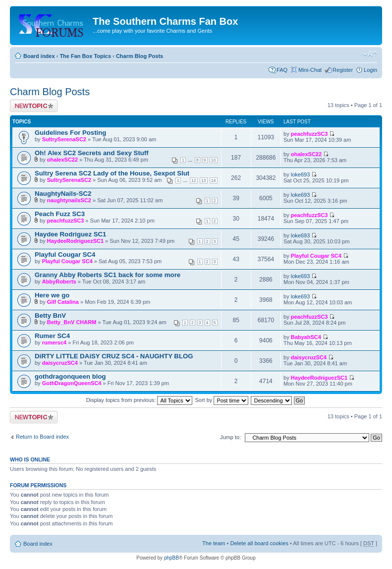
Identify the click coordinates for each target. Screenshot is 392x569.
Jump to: (230, 437)
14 (214, 180)
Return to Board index (42, 437)
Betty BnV (50, 315)
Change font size (370, 54)
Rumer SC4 (52, 336)
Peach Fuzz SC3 (60, 214)
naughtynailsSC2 (69, 200)
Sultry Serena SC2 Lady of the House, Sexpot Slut (112, 173)
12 (194, 180)
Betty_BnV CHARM (72, 322)
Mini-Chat (310, 70)
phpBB (171, 558)
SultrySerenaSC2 (64, 139)
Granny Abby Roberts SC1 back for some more (108, 275)
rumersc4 (55, 342)
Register (343, 70)
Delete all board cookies (259, 543)
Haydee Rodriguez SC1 (70, 234)
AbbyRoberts (59, 282)
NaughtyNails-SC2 (63, 194)
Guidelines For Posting (70, 133)
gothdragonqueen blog (70, 376)
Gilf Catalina (63, 302)
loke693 (301, 174)
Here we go (52, 295)
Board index (39, 56)
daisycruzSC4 (60, 363)
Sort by (222, 400)
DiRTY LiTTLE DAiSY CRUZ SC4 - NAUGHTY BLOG (114, 356)
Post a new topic (34, 106)
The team (214, 543)
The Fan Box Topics (85, 56)
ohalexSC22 (62, 160)
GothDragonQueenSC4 (72, 383)
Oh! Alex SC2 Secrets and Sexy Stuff (92, 153)
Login (370, 70)
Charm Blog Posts (140, 56)
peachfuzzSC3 (309, 134)
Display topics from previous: (140, 400)
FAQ (282, 70)
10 (214, 160)
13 (204, 180)
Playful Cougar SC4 (65, 255)
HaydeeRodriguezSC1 (75, 241)
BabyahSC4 (306, 337)
